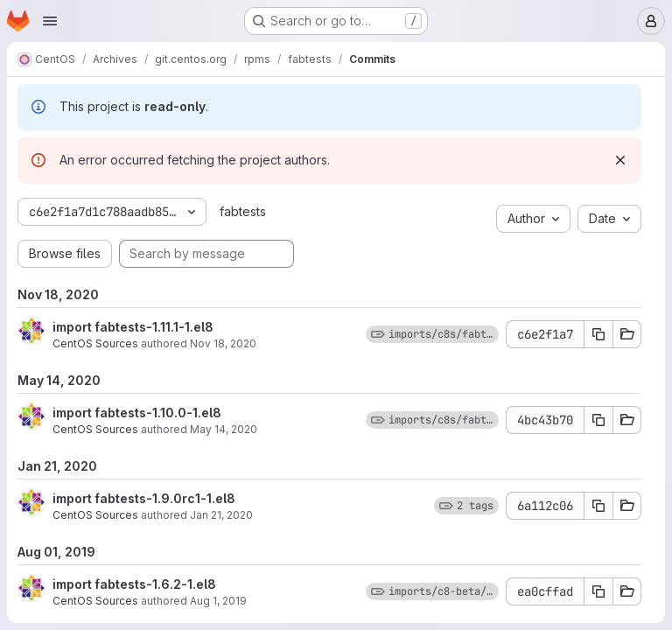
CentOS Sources (95, 343)
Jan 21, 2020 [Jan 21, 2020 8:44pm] (221, 515)
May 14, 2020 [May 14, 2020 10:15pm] (224, 429)
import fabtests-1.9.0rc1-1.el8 (144, 498)
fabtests (243, 211)
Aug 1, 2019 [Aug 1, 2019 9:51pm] (218, 601)
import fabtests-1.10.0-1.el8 (137, 413)
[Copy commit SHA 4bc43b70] (598, 420)
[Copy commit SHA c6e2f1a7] (598, 334)
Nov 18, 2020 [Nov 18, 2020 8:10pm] (223, 343)
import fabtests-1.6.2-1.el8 (134, 584)
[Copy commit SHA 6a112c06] (598, 506)
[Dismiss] (620, 160)
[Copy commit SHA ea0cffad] (598, 591)
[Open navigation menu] (50, 21)
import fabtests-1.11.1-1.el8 (133, 327)
